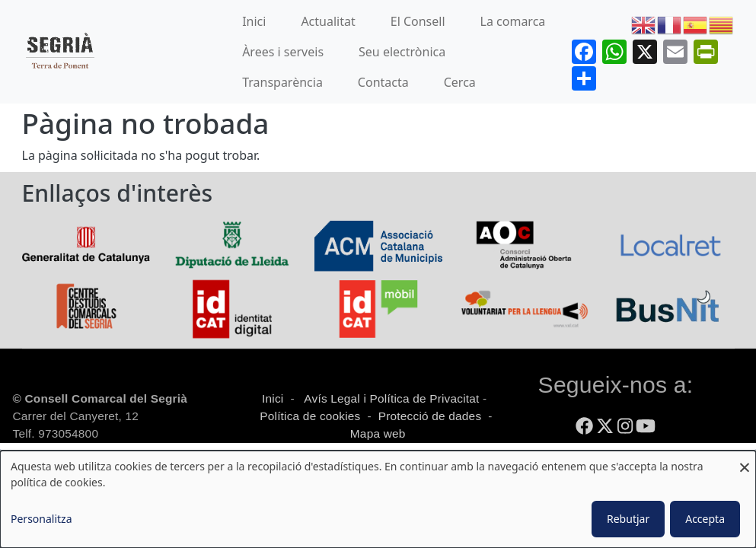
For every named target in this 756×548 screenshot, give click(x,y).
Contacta (383, 82)
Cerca (460, 82)
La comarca (513, 21)
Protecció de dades (430, 416)
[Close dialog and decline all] (745, 460)
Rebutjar (628, 519)
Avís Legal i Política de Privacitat (391, 398)
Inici (254, 21)
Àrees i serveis (283, 52)
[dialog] (378, 499)
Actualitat (328, 21)
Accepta (705, 519)
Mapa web (376, 433)
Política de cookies (310, 416)
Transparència (282, 82)
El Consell (418, 21)
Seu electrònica (402, 52)
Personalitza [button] (41, 519)
